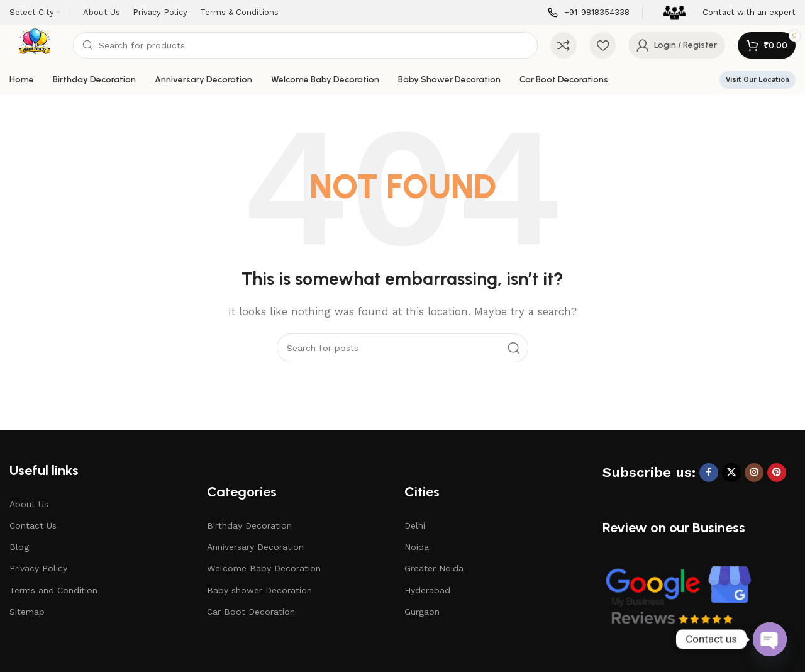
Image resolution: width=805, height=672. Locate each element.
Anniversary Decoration (255, 547)
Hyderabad (427, 590)
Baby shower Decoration (259, 590)
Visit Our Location (758, 80)
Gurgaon (422, 612)
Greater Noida (434, 568)
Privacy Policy (38, 568)
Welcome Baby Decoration (264, 568)
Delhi (415, 525)
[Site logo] (35, 45)
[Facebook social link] (709, 473)
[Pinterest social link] (777, 473)
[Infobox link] (589, 13)
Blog (19, 547)
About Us (29, 504)
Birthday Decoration (249, 525)
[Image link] (678, 595)
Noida (417, 547)
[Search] (305, 45)
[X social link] (731, 473)
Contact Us (33, 525)
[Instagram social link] (754, 473)
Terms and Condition (53, 590)
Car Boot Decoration (251, 612)
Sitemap (27, 612)
